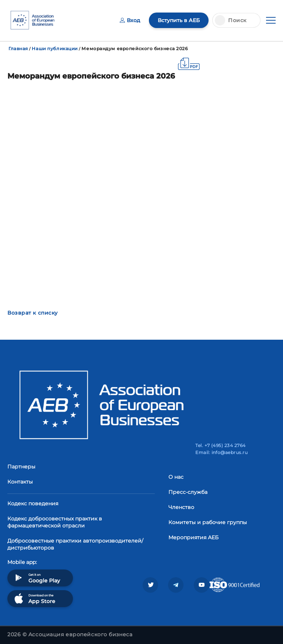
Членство (181, 507)
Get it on (36, 578)
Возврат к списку (33, 313)
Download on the (34, 598)
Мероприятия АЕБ (193, 537)
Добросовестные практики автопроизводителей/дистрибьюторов (75, 544)
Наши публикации (55, 49)
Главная (18, 49)
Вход (130, 20)
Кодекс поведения (33, 503)
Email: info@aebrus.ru (221, 452)
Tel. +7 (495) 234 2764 (221, 445)
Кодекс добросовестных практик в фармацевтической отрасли (55, 522)
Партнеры (21, 467)
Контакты (20, 482)
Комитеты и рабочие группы (208, 522)
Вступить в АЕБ (179, 20)
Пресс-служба (188, 492)
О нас (176, 477)
